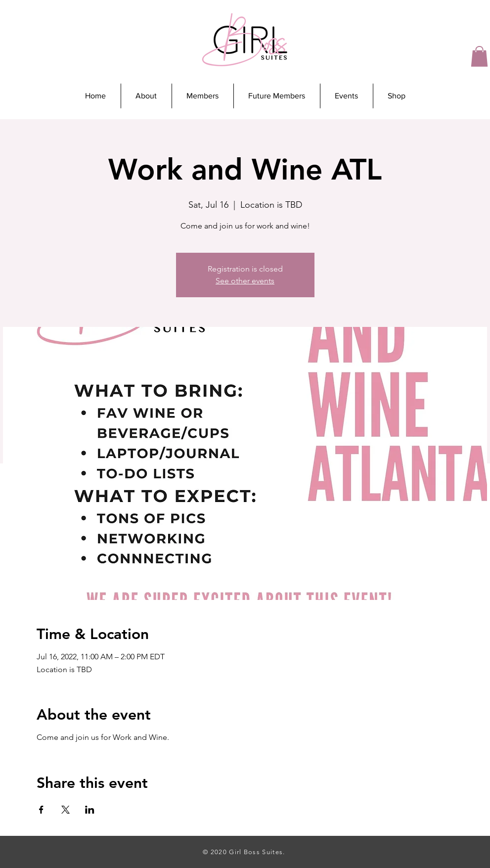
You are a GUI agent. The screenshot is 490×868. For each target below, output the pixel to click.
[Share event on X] (66, 810)
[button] (479, 56)
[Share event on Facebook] (41, 810)
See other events (245, 281)
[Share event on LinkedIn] (90, 810)
